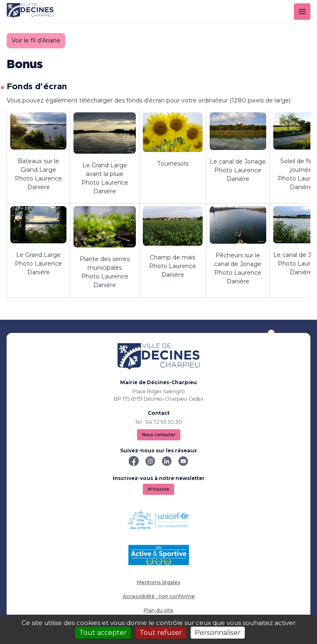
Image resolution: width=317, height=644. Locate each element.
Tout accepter (103, 633)
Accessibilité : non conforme (159, 596)
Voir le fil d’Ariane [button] (36, 40)
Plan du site (158, 610)
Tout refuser (161, 633)
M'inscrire (158, 489)
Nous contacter (159, 435)
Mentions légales (159, 582)
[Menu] (302, 12)
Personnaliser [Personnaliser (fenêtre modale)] (218, 633)
